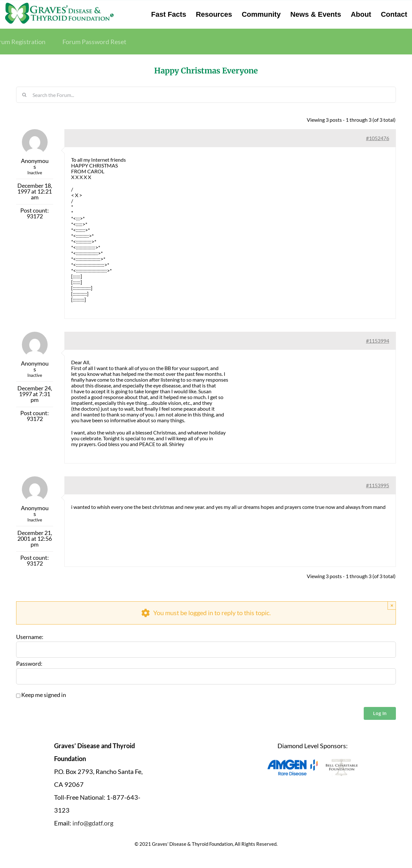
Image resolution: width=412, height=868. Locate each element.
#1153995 (378, 485)
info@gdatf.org (93, 823)
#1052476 (378, 138)
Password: (29, 664)
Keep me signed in (44, 695)
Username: (30, 637)
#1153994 (378, 341)
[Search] (24, 95)
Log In (380, 713)
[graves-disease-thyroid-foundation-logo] (59, 5)
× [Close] (392, 605)
